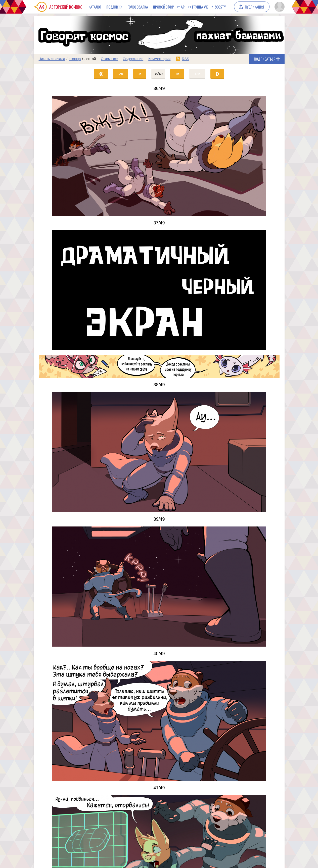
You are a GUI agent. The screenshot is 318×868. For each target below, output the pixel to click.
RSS (185, 59)
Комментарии (159, 59)
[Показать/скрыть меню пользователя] (279, 7)
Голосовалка (138, 7)
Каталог (95, 7)
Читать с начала (52, 59)
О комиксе (109, 59)
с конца (75, 59)
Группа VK (200, 7)
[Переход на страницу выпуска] (159, 156)
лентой (90, 59)
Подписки (114, 7)
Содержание (133, 59)
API (183, 7)
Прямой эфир (164, 7)
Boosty (220, 7)
